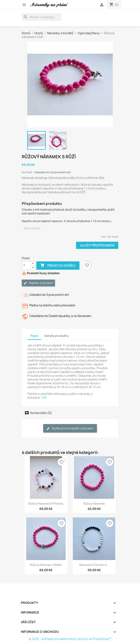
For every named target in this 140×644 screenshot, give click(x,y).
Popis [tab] (34, 336)
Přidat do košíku (58, 266)
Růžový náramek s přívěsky (46, 504)
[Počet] (26, 266)
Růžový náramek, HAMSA (46, 565)
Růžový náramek (94, 504)
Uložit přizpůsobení (97, 245)
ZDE (44, 398)
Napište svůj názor (38, 283)
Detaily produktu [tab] (57, 336)
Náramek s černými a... (94, 565)
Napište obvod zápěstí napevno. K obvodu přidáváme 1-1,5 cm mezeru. (67, 221)
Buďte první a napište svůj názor (70, 428)
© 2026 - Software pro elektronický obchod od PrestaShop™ (70, 639)
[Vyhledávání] (41, 17)
